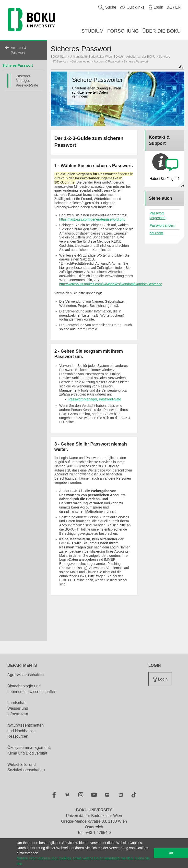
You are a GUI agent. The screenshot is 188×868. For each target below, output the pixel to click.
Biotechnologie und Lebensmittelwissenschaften (32, 689)
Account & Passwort (19, 50)
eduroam (156, 233)
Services (164, 57)
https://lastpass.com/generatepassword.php (92, 219)
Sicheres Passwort (18, 65)
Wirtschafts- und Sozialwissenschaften (26, 767)
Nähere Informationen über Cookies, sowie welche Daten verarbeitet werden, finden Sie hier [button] (83, 861)
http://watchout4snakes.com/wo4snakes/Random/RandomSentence (111, 284)
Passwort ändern (162, 225)
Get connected (81, 62)
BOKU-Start (58, 57)
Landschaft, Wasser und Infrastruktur (18, 708)
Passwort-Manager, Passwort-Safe (27, 81)
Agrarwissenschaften (26, 675)
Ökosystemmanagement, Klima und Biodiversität (29, 750)
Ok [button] (171, 853)
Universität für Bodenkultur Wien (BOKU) (96, 57)
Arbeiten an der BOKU (141, 57)
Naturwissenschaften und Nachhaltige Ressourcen (26, 731)
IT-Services (60, 62)
